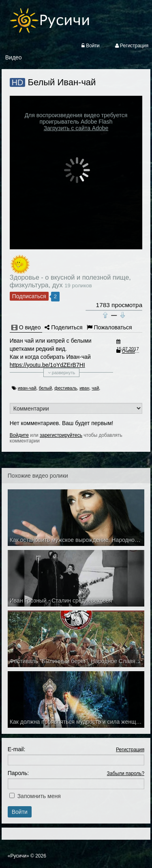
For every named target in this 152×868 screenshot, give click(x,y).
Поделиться (63, 327)
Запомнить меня (39, 796)
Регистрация (130, 750)
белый (45, 388)
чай (95, 388)
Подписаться (29, 296)
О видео (26, 327)
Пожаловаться (109, 327)
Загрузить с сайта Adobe (76, 128)
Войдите (19, 435)
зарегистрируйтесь (61, 435)
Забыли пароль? (126, 773)
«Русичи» (18, 856)
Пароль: (18, 773)
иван (84, 388)
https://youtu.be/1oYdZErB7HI (47, 365)
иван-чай (27, 388)
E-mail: (17, 749)
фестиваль (66, 388)
